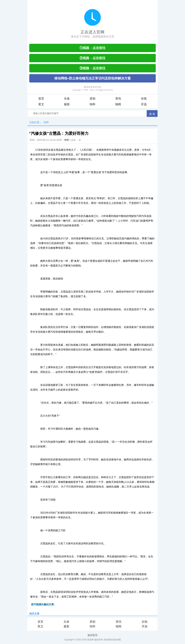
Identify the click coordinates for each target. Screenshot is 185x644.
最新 (67, 104)
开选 (144, 104)
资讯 (118, 98)
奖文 (41, 104)
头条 (67, 98)
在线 (144, 98)
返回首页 (92, 635)
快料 (92, 104)
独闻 (118, 104)
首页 (41, 98)
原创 (92, 98)
